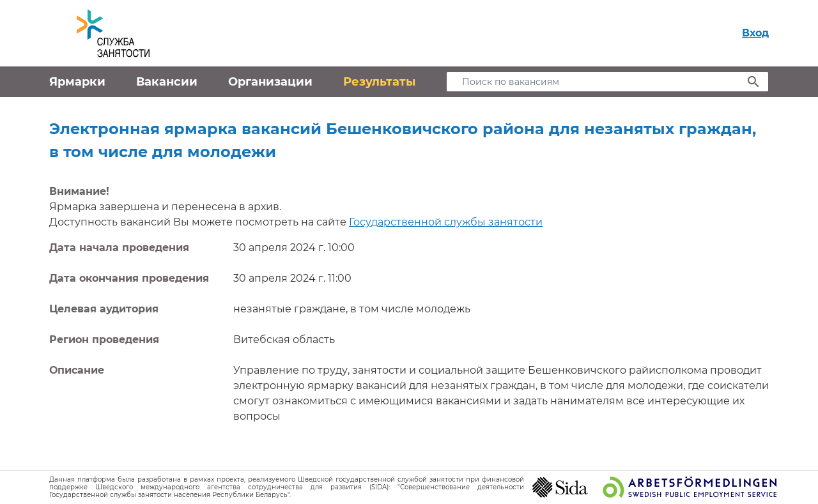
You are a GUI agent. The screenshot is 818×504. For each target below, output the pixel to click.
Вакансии (167, 82)
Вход (755, 33)
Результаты (379, 82)
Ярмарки (77, 82)
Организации (270, 82)
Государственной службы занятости (446, 222)
